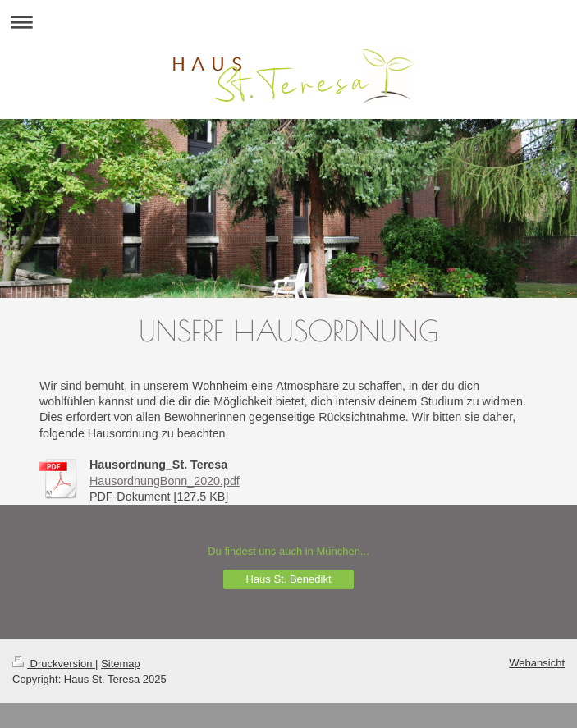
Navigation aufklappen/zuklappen (288, 22)
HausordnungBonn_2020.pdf (165, 481)
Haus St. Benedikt (288, 579)
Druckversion (54, 664)
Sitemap (121, 664)
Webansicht (537, 663)
